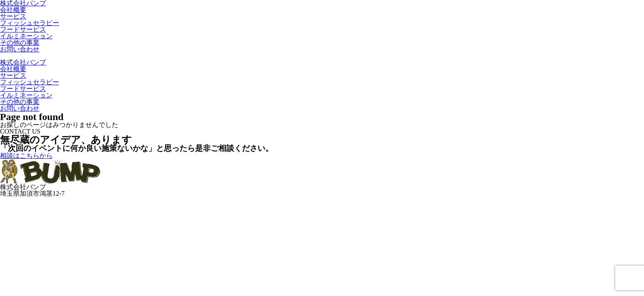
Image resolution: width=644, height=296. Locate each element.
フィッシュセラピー (30, 23)
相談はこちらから (26, 156)
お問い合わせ (20, 49)
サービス (13, 16)
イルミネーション (26, 36)
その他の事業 (20, 43)
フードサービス (23, 29)
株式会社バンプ (23, 62)
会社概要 (13, 10)
